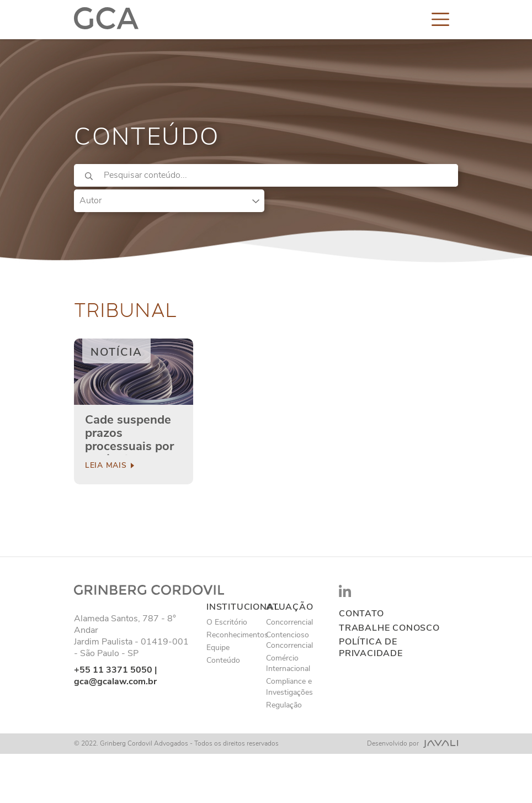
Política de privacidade (371, 648)
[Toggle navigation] (440, 19)
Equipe (218, 648)
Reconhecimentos (237, 635)
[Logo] (106, 19)
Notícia (116, 352)
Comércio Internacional (288, 663)
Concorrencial (289, 622)
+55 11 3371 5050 (113, 670)
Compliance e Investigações (289, 686)
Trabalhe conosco (389, 628)
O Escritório (227, 622)
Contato (361, 614)
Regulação (284, 705)
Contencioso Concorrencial (289, 640)
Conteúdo (223, 660)
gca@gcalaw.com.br (115, 682)
